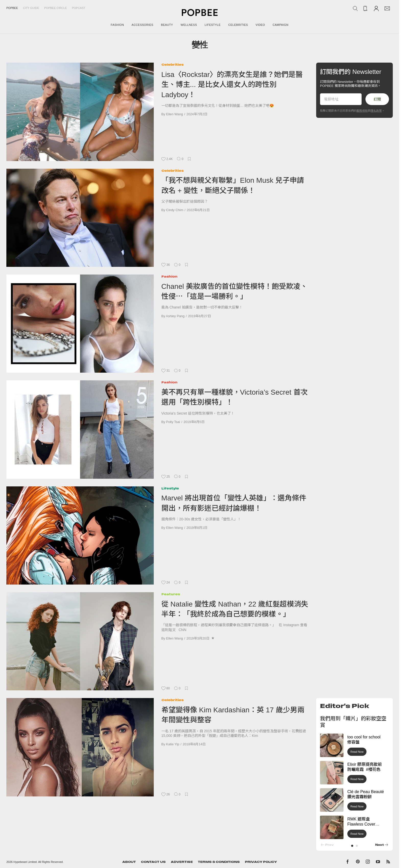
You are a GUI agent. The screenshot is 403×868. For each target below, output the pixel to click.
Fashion (169, 276)
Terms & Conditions (219, 862)
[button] (352, 846)
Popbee (12, 8)
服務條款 (362, 111)
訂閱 (377, 99)
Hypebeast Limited (25, 862)
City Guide (31, 8)
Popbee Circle (56, 8)
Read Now (357, 752)
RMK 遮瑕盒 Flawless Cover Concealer (361, 824)
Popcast (79, 8)
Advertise (182, 862)
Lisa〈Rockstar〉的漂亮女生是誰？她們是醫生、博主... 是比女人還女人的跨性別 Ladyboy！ (232, 85)
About (129, 862)
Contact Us (153, 862)
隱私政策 (376, 111)
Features (171, 594)
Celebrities (173, 65)
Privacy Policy (261, 862)
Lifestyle (170, 488)
